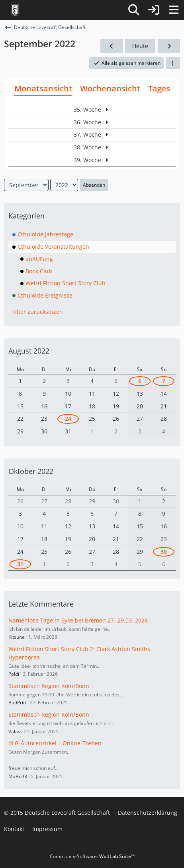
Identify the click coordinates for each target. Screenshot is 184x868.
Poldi (14, 674)
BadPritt (17, 703)
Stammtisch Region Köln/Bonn (49, 686)
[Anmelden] (154, 10)
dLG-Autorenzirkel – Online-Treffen (55, 743)
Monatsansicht (43, 88)
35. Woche (92, 109)
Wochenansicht (110, 88)
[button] (173, 63)
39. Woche (92, 160)
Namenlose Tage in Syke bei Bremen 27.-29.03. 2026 (78, 620)
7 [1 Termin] (164, 381)
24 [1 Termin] (68, 419)
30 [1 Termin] (164, 552)
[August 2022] (112, 46)
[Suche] (134, 10)
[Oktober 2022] (169, 46)
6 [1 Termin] (140, 381)
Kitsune (17, 637)
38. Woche (92, 147)
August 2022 (29, 351)
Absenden (94, 185)
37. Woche (92, 134)
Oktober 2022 (31, 471)
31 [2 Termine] (20, 564)
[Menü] (174, 10)
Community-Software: (92, 856)
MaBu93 (18, 776)
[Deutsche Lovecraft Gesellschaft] (15, 10)
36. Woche (92, 122)
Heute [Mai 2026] (140, 46)
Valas (14, 732)
